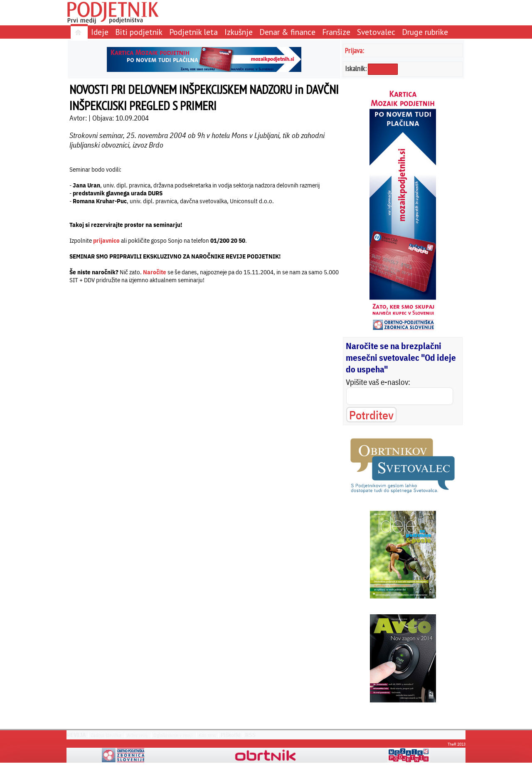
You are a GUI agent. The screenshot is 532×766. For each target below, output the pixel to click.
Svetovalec (376, 32)
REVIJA (76, 735)
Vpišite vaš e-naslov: (378, 382)
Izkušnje (239, 32)
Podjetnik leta (193, 32)
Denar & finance (287, 32)
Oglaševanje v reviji (173, 735)
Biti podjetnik (139, 32)
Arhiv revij (137, 735)
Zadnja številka (106, 735)
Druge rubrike (425, 32)
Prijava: (355, 50)
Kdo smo (207, 735)
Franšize (336, 32)
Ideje (100, 32)
